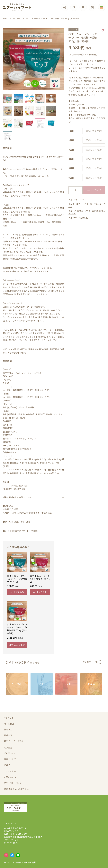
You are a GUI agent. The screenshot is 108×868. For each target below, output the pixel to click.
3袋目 (71, 150)
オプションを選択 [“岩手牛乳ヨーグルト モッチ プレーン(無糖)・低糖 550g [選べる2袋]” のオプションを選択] (17, 645)
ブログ (7, 765)
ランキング (9, 718)
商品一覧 (8, 735)
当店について (10, 759)
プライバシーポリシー (14, 783)
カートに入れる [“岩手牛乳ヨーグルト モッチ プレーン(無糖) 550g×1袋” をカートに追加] (17, 592)
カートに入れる (94, 190)
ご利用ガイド (10, 753)
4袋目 (71, 159)
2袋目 (71, 140)
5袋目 (71, 168)
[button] (7, 59)
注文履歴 (8, 748)
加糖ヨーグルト (84, 211)
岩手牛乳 (84, 218)
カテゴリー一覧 (90, 662)
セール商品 (9, 724)
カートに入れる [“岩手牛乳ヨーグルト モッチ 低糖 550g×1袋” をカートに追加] (40, 592)
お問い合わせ (10, 777)
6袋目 (71, 178)
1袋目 (71, 131)
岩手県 (95, 211)
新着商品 (8, 729)
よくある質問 (10, 771)
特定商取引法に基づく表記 (16, 789)
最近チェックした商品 (14, 741)
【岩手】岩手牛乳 (91, 204)
